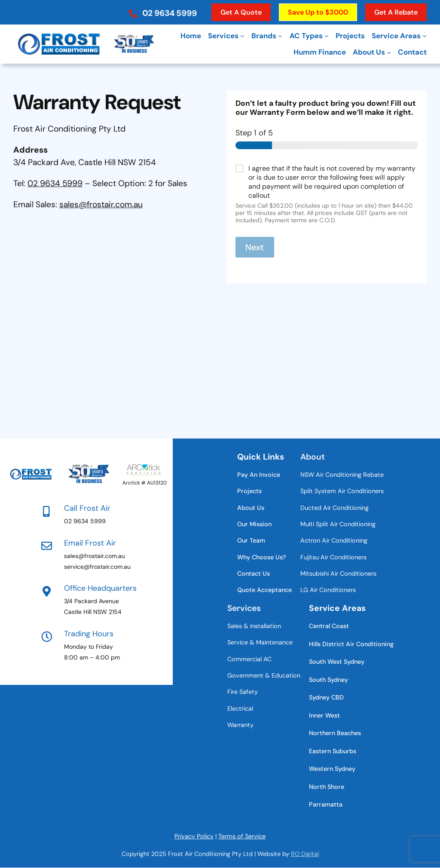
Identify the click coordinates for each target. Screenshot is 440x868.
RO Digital (305, 854)
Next (255, 247)
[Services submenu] (242, 36)
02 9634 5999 (55, 183)
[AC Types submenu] (327, 36)
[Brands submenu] (280, 36)
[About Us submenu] (389, 52)
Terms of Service (242, 836)
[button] (162, 10)
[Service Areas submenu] (425, 36)
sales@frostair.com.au (101, 204)
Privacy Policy (194, 836)
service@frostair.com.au (97, 567)
